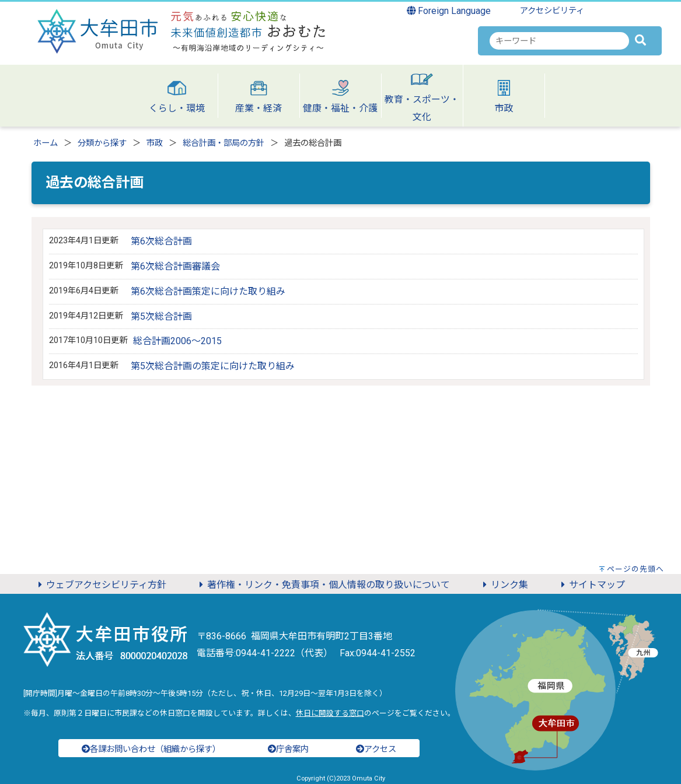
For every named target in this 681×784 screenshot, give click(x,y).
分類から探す (102, 143)
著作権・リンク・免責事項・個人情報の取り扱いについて (323, 585)
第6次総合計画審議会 (175, 266)
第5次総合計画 (161, 316)
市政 (155, 143)
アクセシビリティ (552, 11)
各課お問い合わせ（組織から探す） (151, 749)
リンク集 (504, 585)
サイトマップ (591, 585)
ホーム (46, 143)
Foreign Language (449, 11)
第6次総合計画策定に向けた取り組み (208, 291)
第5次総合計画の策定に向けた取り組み (213, 366)
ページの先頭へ (635, 569)
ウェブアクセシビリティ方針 (100, 585)
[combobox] (559, 41)
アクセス (376, 749)
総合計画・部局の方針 (223, 143)
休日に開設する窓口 (330, 713)
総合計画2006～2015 (177, 341)
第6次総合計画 (161, 241)
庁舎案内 (288, 749)
